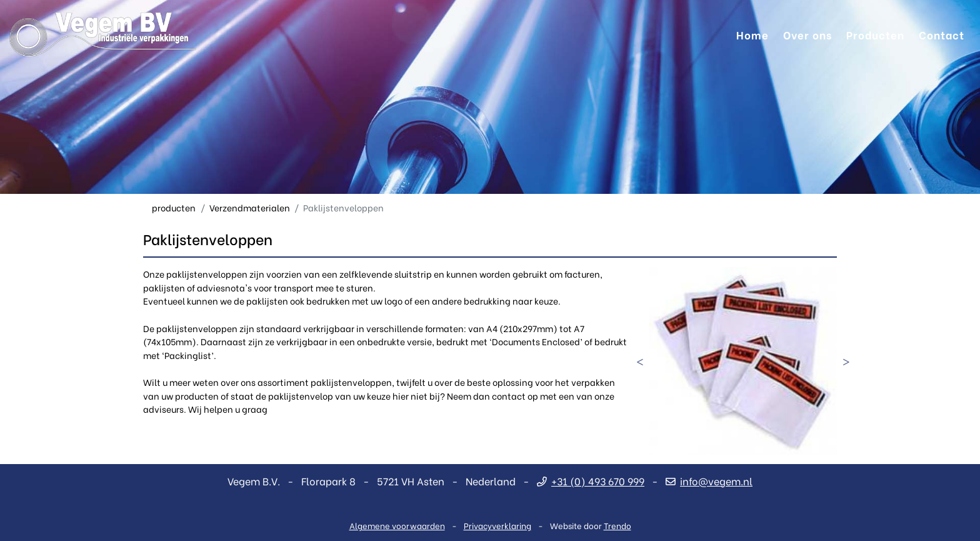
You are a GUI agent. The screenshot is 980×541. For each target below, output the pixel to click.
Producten (875, 34)
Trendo (617, 525)
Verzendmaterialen (250, 207)
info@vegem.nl (709, 481)
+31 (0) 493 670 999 (591, 481)
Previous (640, 361)
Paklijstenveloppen (343, 207)
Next (846, 361)
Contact (942, 34)
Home (752, 34)
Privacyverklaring (497, 525)
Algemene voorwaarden (397, 525)
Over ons (807, 34)
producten (174, 207)
